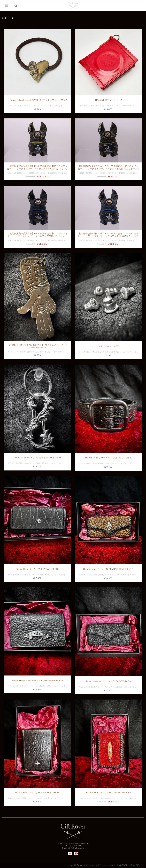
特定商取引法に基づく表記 (129, 865)
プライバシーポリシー (108, 865)
